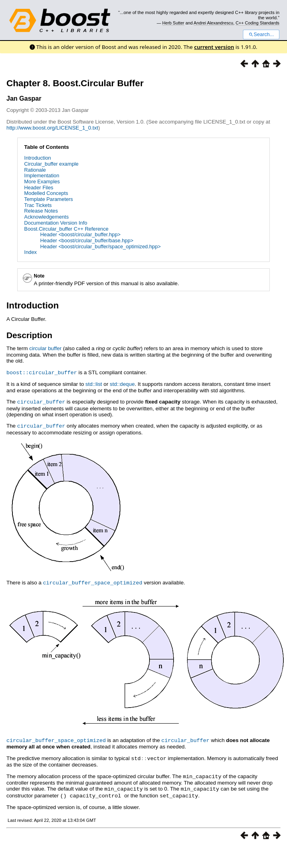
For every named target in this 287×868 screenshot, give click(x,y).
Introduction (37, 158)
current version (214, 47)
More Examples (42, 182)
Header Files (39, 188)
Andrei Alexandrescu (213, 23)
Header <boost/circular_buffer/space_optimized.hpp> (100, 246)
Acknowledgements (46, 217)
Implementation (42, 175)
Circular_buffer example (51, 164)
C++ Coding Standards (258, 23)
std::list (94, 384)
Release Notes (41, 211)
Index (30, 252)
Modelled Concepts (46, 193)
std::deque (122, 384)
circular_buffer (41, 401)
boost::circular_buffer (42, 372)
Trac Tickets (38, 205)
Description (29, 335)
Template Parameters (49, 199)
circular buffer (45, 348)
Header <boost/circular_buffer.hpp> (80, 234)
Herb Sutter (173, 23)
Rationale (35, 170)
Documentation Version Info (56, 223)
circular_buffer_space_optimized (93, 581)
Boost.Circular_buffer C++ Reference (66, 229)
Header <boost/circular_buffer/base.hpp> (87, 240)
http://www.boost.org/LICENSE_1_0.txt (52, 128)
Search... (261, 34)
